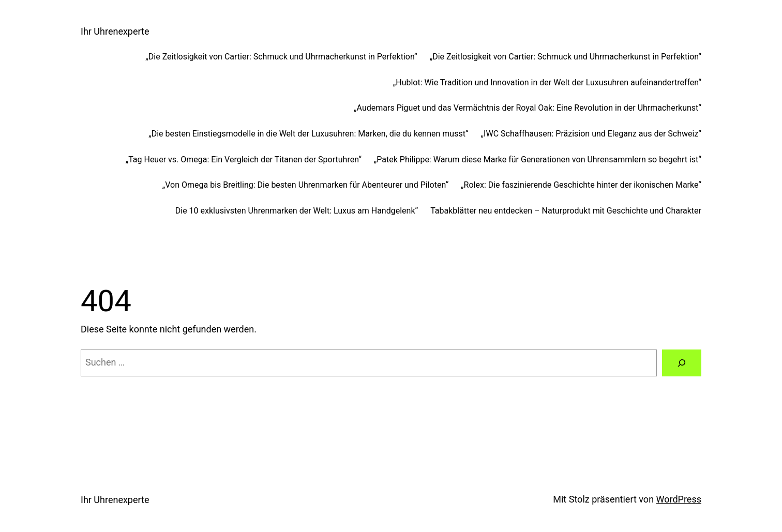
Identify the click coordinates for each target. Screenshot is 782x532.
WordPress (679, 499)
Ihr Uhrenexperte (115, 31)
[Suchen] (682, 363)
